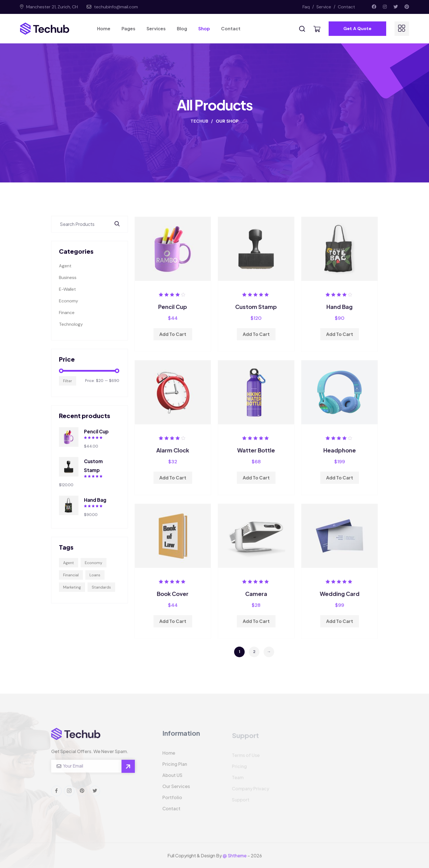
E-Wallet (67, 295)
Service (327, 7)
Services (156, 29)
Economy (69, 306)
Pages (128, 29)
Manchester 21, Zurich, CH (51, 7)
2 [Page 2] (254, 652)
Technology (71, 330)
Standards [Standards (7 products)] (101, 592)
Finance (67, 318)
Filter (68, 386)
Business (68, 283)
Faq (309, 7)
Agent (65, 271)
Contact (346, 7)
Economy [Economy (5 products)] (94, 568)
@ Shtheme (235, 861)
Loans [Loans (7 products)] (95, 580)
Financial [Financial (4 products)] (71, 580)
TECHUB (200, 121)
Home (104, 29)
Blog (182, 29)
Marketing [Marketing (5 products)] (72, 592)
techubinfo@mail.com (116, 7)
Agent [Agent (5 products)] (69, 568)
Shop (204, 29)
